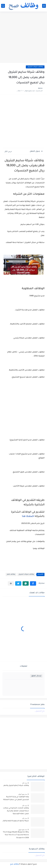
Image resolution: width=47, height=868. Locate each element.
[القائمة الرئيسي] (44, 6)
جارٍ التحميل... (39, 711)
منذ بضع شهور (23, 830)
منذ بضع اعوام (23, 794)
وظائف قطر (11, 574)
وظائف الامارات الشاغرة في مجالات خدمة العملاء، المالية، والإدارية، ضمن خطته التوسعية (16, 811)
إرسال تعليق (36, 676)
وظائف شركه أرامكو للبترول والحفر (16, 786)
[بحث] (3, 6)
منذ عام (25, 783)
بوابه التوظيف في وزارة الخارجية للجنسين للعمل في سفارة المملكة (16, 798)
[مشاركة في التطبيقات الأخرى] (11, 583)
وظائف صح (14, 864)
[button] (33, 583)
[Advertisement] (23, 38)
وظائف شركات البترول (35, 67)
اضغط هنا (28, 516)
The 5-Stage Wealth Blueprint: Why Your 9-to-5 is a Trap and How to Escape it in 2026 (16, 835)
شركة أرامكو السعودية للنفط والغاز (16, 821)
